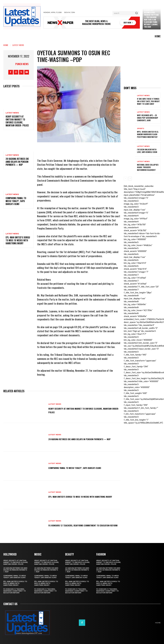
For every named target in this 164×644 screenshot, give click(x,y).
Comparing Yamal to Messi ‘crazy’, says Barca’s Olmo (16, 201)
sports (141, 129)
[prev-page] (126, 179)
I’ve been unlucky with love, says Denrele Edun (147, 151)
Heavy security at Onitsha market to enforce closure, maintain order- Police (17, 121)
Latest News (18, 45)
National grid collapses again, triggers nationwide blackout (148, 167)
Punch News (22, 64)
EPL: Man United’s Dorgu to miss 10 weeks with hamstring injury (18, 240)
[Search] (136, 13)
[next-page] (130, 179)
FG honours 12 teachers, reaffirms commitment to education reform (80, 525)
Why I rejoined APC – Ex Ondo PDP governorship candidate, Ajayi (148, 118)
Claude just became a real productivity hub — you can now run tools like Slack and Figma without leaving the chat (151, 18)
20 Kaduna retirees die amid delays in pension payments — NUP (17, 162)
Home (6, 45)
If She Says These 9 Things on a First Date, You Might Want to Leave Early (148, 101)
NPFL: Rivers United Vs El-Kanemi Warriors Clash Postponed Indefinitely (148, 134)
